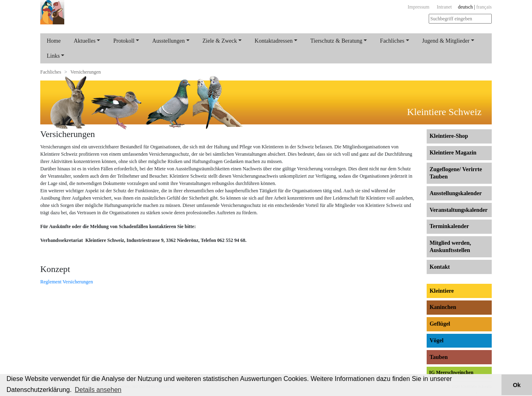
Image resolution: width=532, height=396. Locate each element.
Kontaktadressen (274, 41)
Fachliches (392, 41)
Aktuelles (85, 41)
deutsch (465, 7)
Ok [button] (517, 385)
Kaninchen (443, 307)
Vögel (436, 341)
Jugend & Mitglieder (446, 41)
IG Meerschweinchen (451, 372)
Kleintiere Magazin (453, 153)
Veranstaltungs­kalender (459, 210)
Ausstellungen (168, 41)
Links (53, 56)
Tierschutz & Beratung (336, 41)
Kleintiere (442, 291)
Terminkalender (449, 226)
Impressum (418, 7)
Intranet (444, 7)
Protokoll (124, 41)
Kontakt (440, 267)
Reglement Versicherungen (66, 282)
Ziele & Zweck (220, 41)
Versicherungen (86, 72)
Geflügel (440, 324)
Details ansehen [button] (98, 390)
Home (54, 41)
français (484, 7)
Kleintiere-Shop (449, 136)
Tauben (439, 357)
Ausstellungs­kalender (456, 193)
